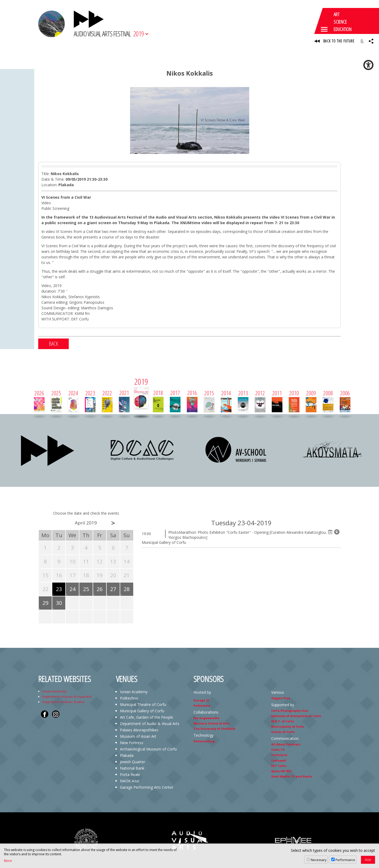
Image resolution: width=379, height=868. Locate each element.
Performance (345, 860)
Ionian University (54, 691)
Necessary (319, 860)
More (8, 861)
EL (362, 41)
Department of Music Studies (63, 702)
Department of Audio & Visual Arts (67, 696)
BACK (53, 344)
